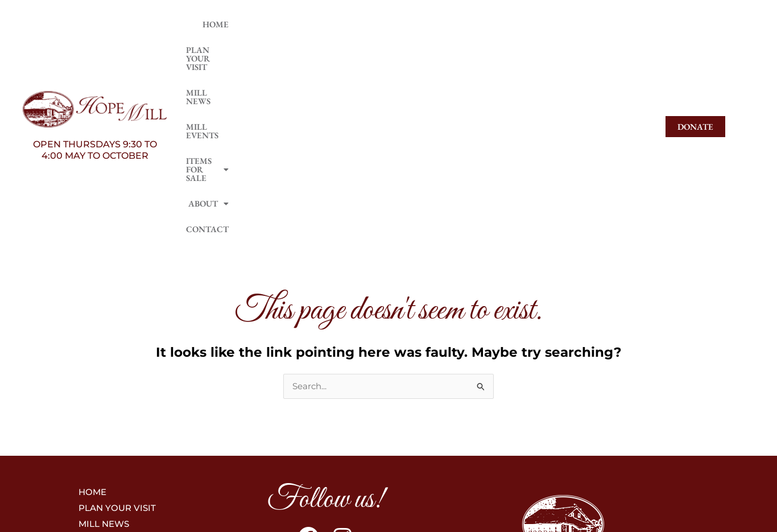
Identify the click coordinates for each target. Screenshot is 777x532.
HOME (203, 47)
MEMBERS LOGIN (563, 416)
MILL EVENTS (410, 47)
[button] (493, 47)
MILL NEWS (343, 47)
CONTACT (625, 47)
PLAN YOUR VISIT (268, 47)
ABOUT (567, 47)
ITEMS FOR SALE (493, 47)
